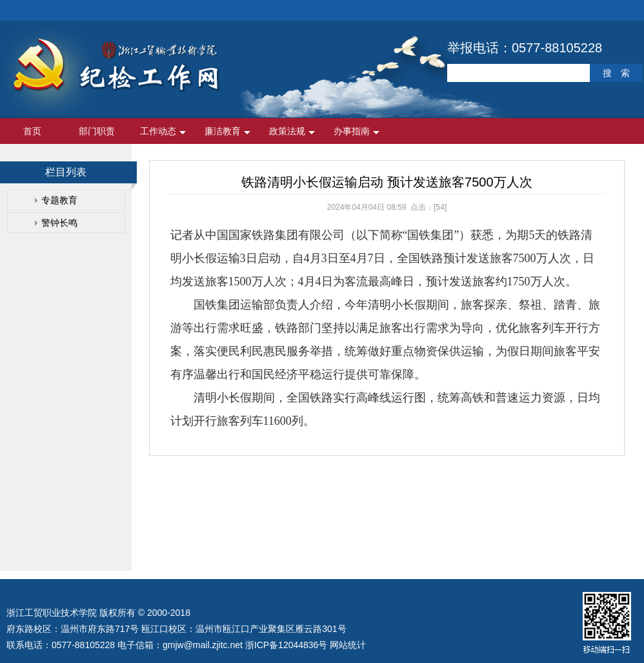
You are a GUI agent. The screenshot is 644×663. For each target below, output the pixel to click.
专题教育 (59, 200)
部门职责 (97, 131)
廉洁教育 (223, 131)
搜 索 (616, 73)
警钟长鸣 (59, 223)
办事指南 (352, 131)
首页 (32, 131)
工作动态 (158, 131)
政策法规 (287, 131)
